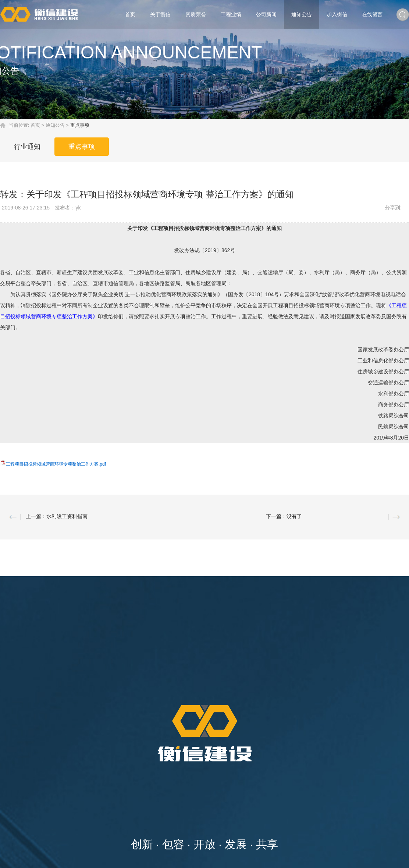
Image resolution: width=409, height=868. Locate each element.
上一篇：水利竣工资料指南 (57, 516)
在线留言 (372, 14)
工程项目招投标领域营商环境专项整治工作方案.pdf (56, 464)
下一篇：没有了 (284, 516)
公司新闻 (266, 14)
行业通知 (28, 146)
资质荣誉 (196, 14)
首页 (130, 14)
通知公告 (302, 14)
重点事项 (83, 146)
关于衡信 (160, 14)
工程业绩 (231, 14)
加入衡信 (337, 14)
